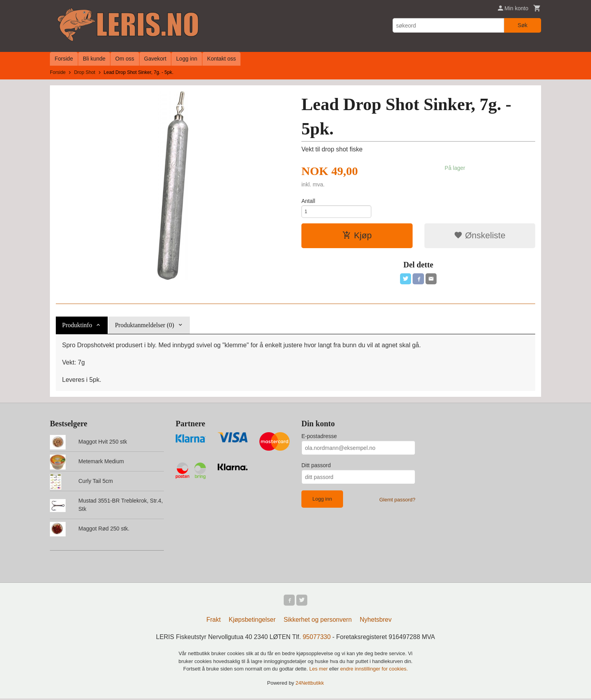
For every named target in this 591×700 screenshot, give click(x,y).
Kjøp (357, 238)
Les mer (319, 670)
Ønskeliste (480, 238)
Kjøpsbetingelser (252, 621)
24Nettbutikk (310, 684)
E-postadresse (319, 436)
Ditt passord (316, 465)
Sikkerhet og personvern (318, 621)
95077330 (317, 638)
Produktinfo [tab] (77, 325)
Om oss (125, 59)
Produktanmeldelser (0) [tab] (144, 325)
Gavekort (155, 59)
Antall (308, 201)
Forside (64, 59)
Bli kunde (94, 59)
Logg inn (187, 59)
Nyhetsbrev (376, 621)
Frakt (213, 621)
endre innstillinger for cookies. (374, 670)
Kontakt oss (221, 59)
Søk (522, 25)
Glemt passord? (397, 500)
